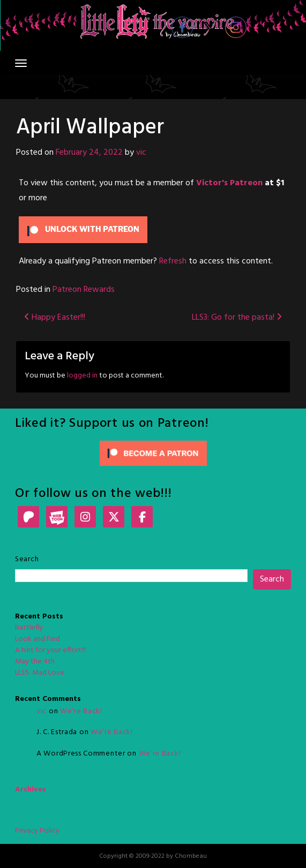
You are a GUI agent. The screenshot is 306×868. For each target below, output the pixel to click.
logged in (82, 376)
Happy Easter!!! (55, 318)
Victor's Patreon (229, 183)
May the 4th (35, 662)
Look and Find (38, 639)
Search (27, 559)
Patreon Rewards (84, 290)
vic (141, 153)
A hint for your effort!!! (51, 650)
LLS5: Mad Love (40, 673)
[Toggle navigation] (21, 63)
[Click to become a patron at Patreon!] (153, 453)
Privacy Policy (37, 831)
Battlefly (29, 628)
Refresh (173, 261)
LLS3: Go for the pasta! (237, 318)
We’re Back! (81, 711)
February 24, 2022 (89, 153)
